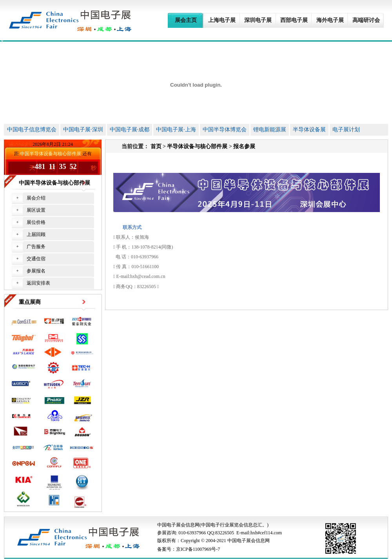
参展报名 (36, 271)
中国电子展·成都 (130, 130)
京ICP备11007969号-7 (198, 549)
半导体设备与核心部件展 (197, 146)
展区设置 (36, 210)
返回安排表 (38, 283)
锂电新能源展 (270, 130)
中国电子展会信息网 (178, 525)
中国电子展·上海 (176, 130)
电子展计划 (346, 130)
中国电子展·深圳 (83, 130)
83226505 (225, 533)
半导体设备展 (309, 130)
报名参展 (244, 146)
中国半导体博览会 (225, 130)
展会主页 (186, 20)
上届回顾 (36, 234)
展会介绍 (36, 198)
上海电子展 (222, 20)
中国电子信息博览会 (32, 130)
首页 (156, 146)
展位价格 (36, 222)
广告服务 (36, 247)
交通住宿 (36, 259)
